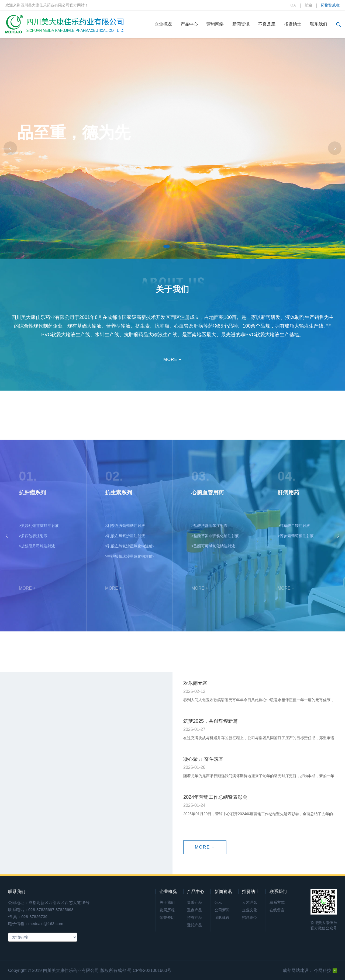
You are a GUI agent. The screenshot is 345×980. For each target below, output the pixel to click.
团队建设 (222, 918)
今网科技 (325, 970)
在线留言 (277, 910)
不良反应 (267, 24)
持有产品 (195, 918)
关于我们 (167, 902)
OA (293, 5)
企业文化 (250, 910)
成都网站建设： (298, 970)
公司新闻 (222, 910)
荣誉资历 (167, 918)
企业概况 (163, 24)
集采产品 (195, 902)
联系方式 (277, 902)
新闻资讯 (241, 24)
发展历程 (167, 910)
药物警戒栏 (330, 5)
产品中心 (189, 24)
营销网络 (215, 24)
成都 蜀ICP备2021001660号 (144, 970)
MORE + (172, 359)
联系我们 (319, 24)
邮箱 (308, 5)
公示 (218, 902)
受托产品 (195, 925)
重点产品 (195, 910)
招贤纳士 (293, 24)
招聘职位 (250, 918)
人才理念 (250, 902)
